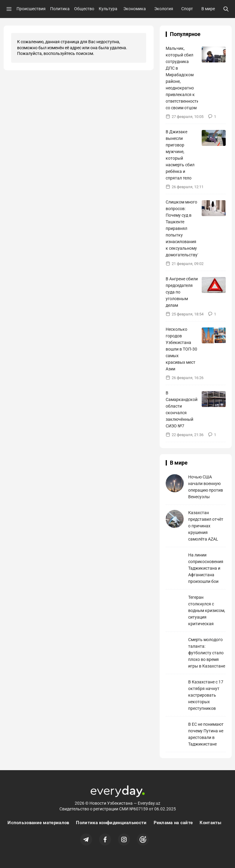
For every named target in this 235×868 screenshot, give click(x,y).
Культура (108, 9)
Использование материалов (38, 823)
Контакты (210, 823)
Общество (84, 9)
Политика (60, 9)
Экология (164, 9)
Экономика (135, 9)
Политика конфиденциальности (111, 823)
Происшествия (31, 9)
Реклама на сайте (173, 823)
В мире (208, 9)
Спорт (187, 9)
